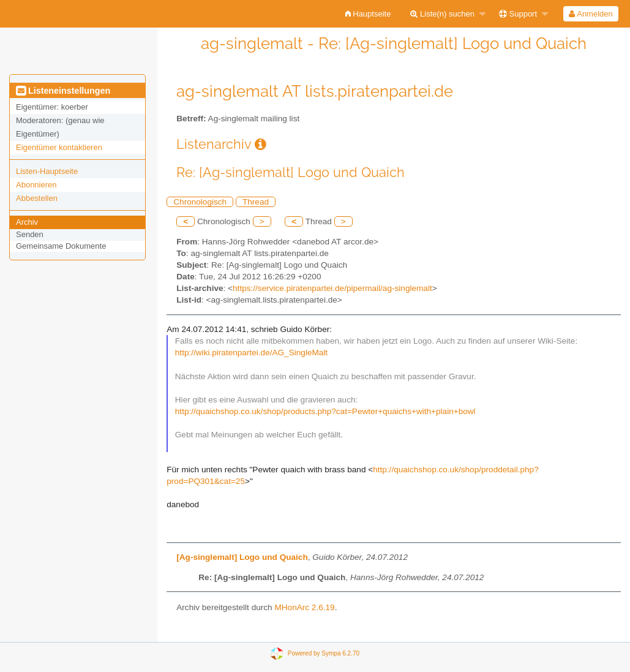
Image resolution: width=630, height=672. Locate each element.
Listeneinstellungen (63, 91)
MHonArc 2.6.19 (304, 607)
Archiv (27, 222)
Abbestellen (37, 198)
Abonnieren (36, 185)
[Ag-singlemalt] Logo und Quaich (242, 557)
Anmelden (591, 14)
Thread (256, 202)
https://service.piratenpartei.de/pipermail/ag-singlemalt (332, 288)
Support (518, 14)
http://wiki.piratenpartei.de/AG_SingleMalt (251, 353)
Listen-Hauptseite (47, 171)
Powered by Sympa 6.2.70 (324, 653)
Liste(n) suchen (442, 14)
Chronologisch (200, 202)
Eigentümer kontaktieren (59, 147)
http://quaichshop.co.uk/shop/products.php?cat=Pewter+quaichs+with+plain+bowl (325, 411)
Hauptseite (368, 14)
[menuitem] (368, 14)
